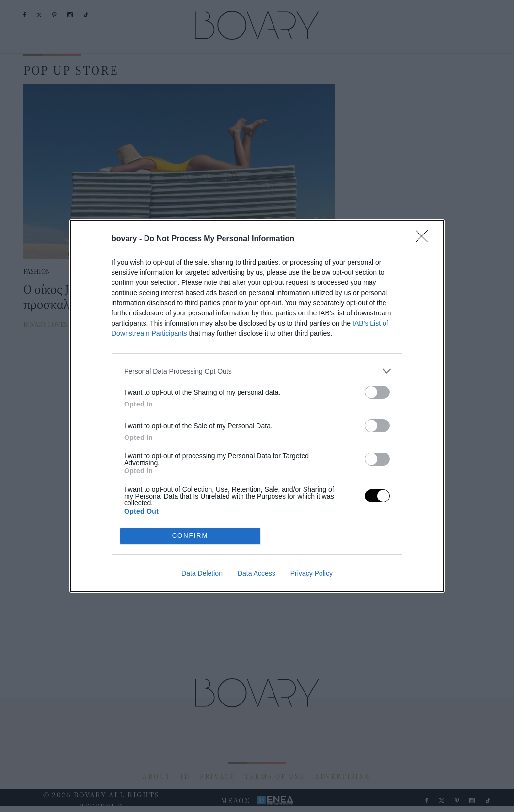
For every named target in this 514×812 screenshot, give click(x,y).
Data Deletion (202, 573)
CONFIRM (190, 536)
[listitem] (257, 371)
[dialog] (257, 406)
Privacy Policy (312, 573)
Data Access (257, 573)
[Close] (425, 239)
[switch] (377, 392)
